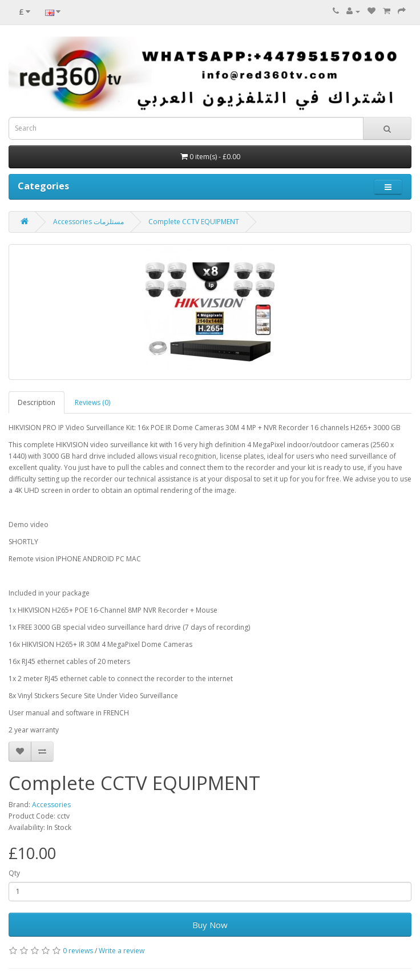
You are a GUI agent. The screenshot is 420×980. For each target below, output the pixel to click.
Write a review (122, 951)
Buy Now (210, 925)
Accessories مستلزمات (88, 222)
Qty (14, 873)
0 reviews (78, 951)
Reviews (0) (92, 402)
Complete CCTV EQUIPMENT (194, 222)
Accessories (51, 805)
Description (37, 402)
